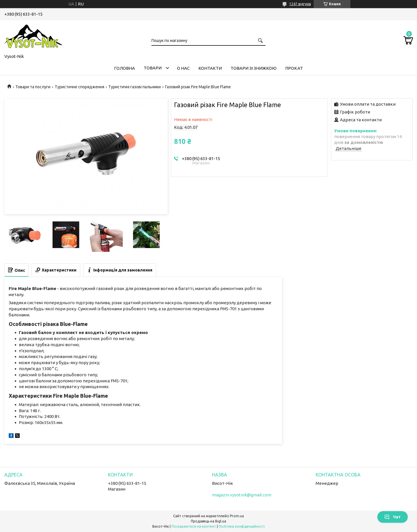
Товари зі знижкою (254, 68)
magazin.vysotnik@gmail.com (242, 495)
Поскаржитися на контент (194, 526)
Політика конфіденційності (242, 526)
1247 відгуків (300, 4)
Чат (393, 517)
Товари (153, 68)
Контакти (210, 68)
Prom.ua (237, 516)
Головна (125, 68)
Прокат (294, 68)
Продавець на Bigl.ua (209, 521)
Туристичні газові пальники (135, 87)
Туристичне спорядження (79, 87)
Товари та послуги (33, 87)
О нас (183, 68)
